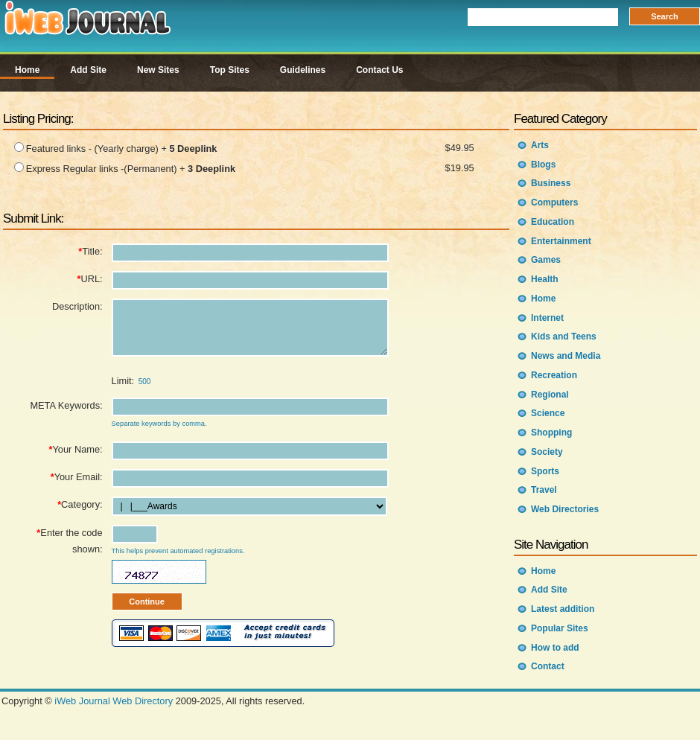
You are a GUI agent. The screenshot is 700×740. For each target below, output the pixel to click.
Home (27, 70)
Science (548, 413)
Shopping (551, 433)
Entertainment (561, 241)
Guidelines (303, 70)
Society (547, 452)
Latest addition (563, 609)
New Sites (158, 70)
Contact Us (379, 70)
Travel (544, 490)
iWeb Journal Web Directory (114, 703)
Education (553, 222)
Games (546, 260)
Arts (540, 145)
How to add (555, 648)
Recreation (554, 375)
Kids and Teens (564, 336)
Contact (548, 666)
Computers (554, 202)
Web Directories (565, 509)
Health (545, 279)
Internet (547, 318)
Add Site (88, 70)
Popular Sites (560, 628)
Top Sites (230, 70)
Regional (550, 395)
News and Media (566, 356)
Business (551, 183)
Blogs (543, 165)
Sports (545, 471)
